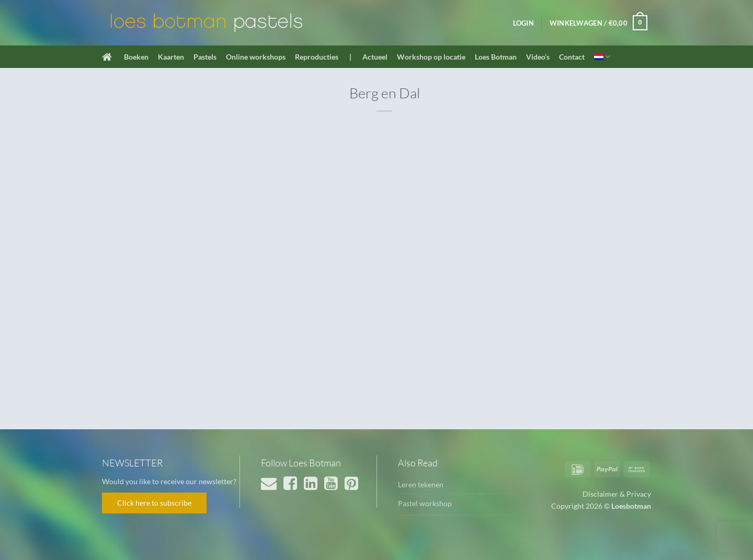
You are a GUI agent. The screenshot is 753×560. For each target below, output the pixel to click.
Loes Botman (496, 57)
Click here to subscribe (154, 503)
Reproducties (317, 57)
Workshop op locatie (431, 57)
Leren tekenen (421, 484)
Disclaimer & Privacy (617, 494)
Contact (572, 57)
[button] (523, 23)
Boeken (136, 57)
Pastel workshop (425, 503)
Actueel (375, 57)
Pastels (205, 57)
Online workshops (256, 57)
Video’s (538, 57)
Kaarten (171, 57)
